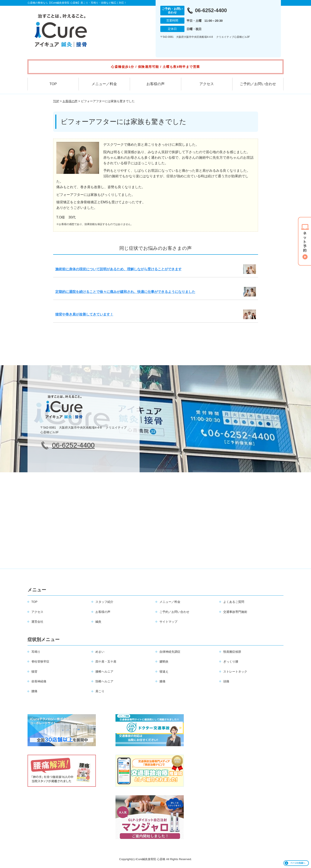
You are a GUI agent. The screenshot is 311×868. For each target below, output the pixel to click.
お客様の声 (155, 84)
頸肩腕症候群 (232, 652)
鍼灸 (98, 622)
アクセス (207, 84)
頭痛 (226, 681)
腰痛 (34, 691)
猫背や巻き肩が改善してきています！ (84, 314)
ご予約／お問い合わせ (258, 84)
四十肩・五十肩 (106, 662)
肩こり (100, 691)
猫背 (34, 672)
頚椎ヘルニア (104, 681)
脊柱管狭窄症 (40, 662)
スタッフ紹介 (104, 602)
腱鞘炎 (164, 662)
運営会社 (37, 622)
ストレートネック (235, 672)
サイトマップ (168, 622)
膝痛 (162, 681)
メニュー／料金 (104, 84)
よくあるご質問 (234, 602)
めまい (100, 652)
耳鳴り (36, 652)
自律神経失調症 (170, 652)
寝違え (164, 672)
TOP (53, 84)
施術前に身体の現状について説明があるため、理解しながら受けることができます (118, 269)
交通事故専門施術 (235, 612)
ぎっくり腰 (231, 662)
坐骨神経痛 (39, 681)
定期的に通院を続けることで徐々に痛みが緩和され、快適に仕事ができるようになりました (125, 292)
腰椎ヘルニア (104, 672)
